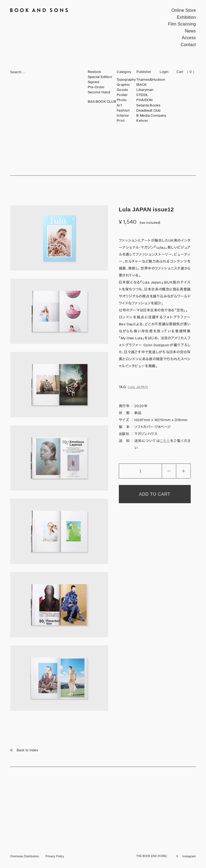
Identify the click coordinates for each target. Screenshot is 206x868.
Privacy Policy (55, 856)
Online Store (184, 10)
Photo (122, 100)
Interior (123, 116)
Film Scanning (182, 24)
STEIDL (142, 95)
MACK (141, 85)
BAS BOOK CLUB (102, 102)
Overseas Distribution (25, 856)
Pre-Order (96, 87)
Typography (126, 80)
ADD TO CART (155, 494)
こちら (165, 441)
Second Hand (99, 92)
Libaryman (145, 90)
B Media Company (151, 116)
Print (121, 121)
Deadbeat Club (148, 111)
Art (119, 105)
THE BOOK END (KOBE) (152, 856)
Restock (95, 72)
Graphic (123, 85)
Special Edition (100, 77)
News (190, 31)
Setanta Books (148, 105)
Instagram (189, 856)
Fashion (123, 111)
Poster (122, 95)
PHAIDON (144, 100)
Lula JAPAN (138, 387)
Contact (188, 45)
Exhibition (186, 17)
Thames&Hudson (151, 80)
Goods (122, 90)
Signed (94, 82)
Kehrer (142, 121)
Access (189, 38)
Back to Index (24, 750)
